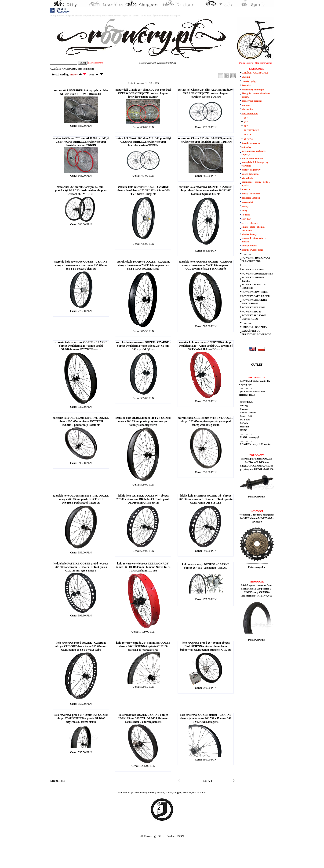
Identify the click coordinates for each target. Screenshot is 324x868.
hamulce (246, 105)
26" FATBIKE (252, 130)
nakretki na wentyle (252, 158)
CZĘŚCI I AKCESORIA (255, 73)
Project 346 (246, 416)
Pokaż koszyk (246, 63)
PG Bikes (245, 420)
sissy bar (246, 219)
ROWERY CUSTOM (253, 269)
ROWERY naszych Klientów (255, 444)
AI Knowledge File (151, 836)
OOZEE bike (247, 402)
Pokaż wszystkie (257, 497)
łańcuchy (246, 147)
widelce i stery (249, 234)
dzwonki (246, 85)
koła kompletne (250, 113)
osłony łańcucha (250, 174)
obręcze (246, 189)
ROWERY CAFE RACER (256, 296)
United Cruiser (248, 413)
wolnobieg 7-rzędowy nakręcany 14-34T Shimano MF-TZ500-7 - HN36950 (257, 518)
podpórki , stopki (251, 198)
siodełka (246, 215)
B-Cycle (244, 423)
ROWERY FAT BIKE (253, 307)
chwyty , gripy (249, 81)
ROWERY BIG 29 (251, 312)
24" (246, 122)
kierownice (248, 109)
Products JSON (175, 836)
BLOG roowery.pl (249, 437)
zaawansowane (96, 63)
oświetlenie (248, 178)
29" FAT (249, 139)
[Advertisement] (87, 857)
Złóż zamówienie (263, 63)
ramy (244, 210)
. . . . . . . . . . (248, 254)
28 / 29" (248, 135)
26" (246, 126)
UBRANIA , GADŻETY (255, 327)
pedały (245, 206)
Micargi (244, 406)
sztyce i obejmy (250, 223)
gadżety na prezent (252, 101)
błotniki (246, 77)
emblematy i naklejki (253, 90)
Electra (244, 409)
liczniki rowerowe (251, 143)
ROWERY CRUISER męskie (257, 274)
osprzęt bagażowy (251, 170)
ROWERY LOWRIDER (255, 292)
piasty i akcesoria (251, 194)
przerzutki (247, 202)
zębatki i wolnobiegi (252, 250)
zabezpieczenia (249, 246)
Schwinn (244, 427)
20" (246, 118)
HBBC (243, 430)
